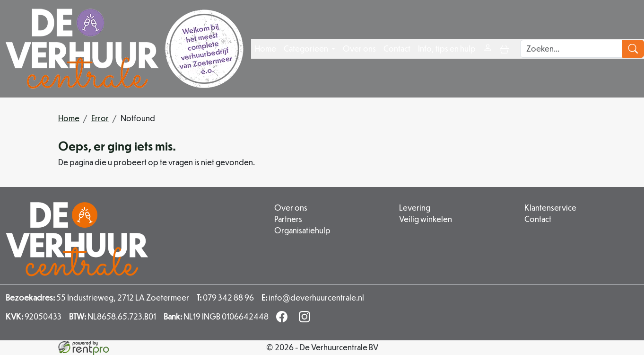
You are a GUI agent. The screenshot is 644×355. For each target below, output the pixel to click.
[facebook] (284, 319)
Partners (288, 219)
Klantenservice (550, 208)
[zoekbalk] (571, 49)
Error (100, 118)
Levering (415, 208)
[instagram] (306, 319)
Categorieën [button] (307, 49)
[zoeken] (633, 49)
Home (265, 49)
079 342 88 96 (225, 297)
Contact (397, 49)
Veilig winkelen (426, 219)
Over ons (359, 49)
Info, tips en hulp (447, 49)
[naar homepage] (125, 49)
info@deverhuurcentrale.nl (313, 297)
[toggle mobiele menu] (504, 49)
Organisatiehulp (302, 230)
